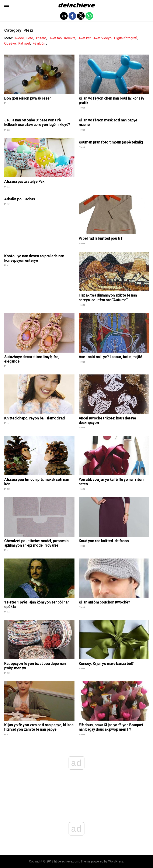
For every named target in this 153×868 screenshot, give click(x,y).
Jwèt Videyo (102, 38)
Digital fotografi (126, 38)
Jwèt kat (84, 38)
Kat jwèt (24, 43)
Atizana (41, 38)
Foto (30, 38)
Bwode (19, 38)
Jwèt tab (55, 38)
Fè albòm (39, 43)
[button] (7, 5)
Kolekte (70, 38)
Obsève (10, 43)
